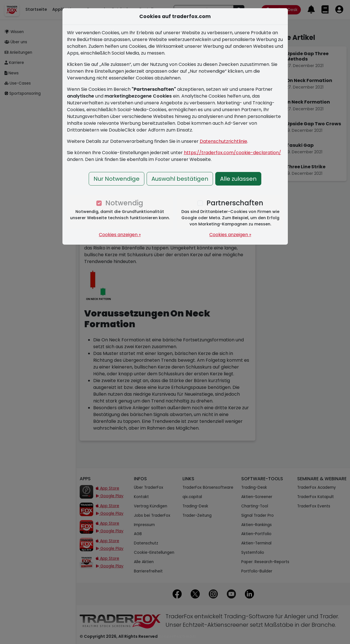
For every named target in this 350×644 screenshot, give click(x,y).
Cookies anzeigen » (120, 235)
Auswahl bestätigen (180, 179)
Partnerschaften (235, 203)
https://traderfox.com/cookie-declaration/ (232, 153)
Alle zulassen (238, 179)
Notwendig (124, 203)
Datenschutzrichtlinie (223, 141)
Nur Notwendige (117, 179)
